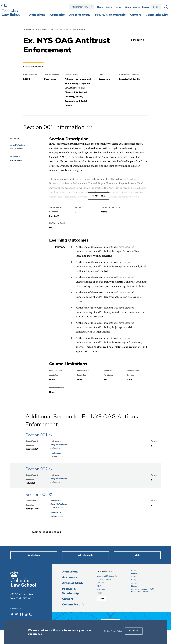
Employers (102, 589)
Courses (42, 29)
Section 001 (37, 435)
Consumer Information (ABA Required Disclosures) (143, 590)
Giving (128, 7)
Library (146, 7)
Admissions (70, 572)
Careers (68, 599)
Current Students (105, 579)
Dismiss (134, 631)
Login (156, 7)
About (136, 7)
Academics (29, 29)
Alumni (119, 7)
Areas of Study (73, 583)
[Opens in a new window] (12, 614)
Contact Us (16, 609)
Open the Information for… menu (82, 7)
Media (100, 593)
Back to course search (46, 532)
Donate (116, 620)
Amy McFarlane (18, 145)
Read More (98, 196)
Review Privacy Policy (113, 631)
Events (109, 7)
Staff (99, 586)
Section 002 (37, 469)
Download (138, 40)
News (100, 7)
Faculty (100, 583)
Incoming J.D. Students (107, 576)
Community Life (73, 605)
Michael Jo (15, 157)
